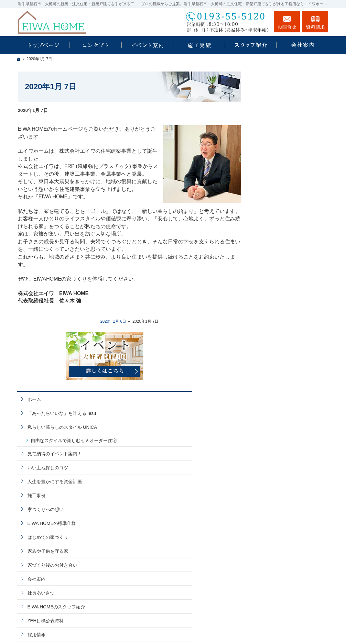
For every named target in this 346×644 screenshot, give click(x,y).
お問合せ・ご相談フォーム (289, 598)
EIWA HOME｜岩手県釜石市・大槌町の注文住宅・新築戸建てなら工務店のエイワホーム (216, 624)
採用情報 (270, 392)
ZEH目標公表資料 (279, 378)
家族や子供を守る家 (281, 308)
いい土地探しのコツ (281, 224)
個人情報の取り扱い (281, 447)
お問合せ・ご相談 (279, 419)
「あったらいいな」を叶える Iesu (290, 156)
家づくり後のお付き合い (286, 322)
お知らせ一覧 (275, 433)
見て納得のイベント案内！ (288, 210)
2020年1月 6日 (113, 321)
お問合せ (287, 22)
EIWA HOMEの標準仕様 (285, 280)
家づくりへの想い (279, 266)
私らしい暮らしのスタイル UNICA (288, 176)
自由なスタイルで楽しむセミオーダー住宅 (294, 194)
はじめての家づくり (281, 294)
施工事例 (270, 252)
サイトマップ (275, 461)
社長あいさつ (275, 350)
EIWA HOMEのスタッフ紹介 (290, 364)
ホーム (268, 139)
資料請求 (270, 405)
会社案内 (270, 336)
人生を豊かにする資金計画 (288, 238)
